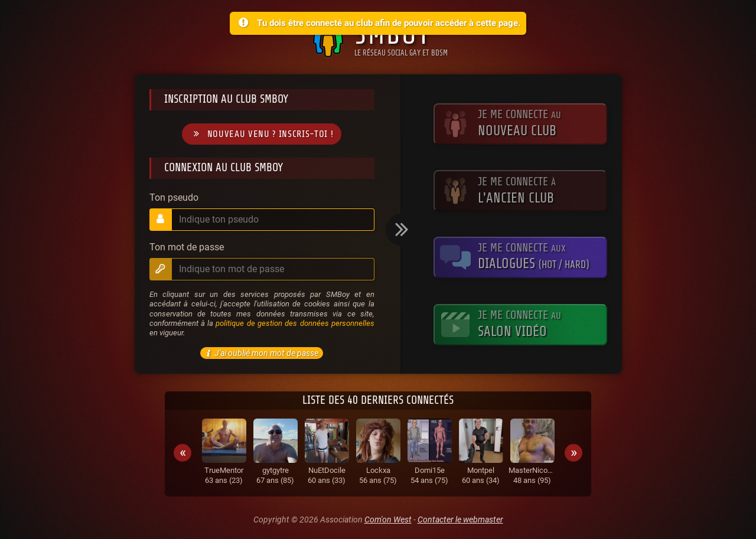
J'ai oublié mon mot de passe (260, 353)
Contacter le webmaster (460, 520)
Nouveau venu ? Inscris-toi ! (262, 134)
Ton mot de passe (187, 247)
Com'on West (388, 520)
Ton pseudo (174, 198)
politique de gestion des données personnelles (295, 323)
